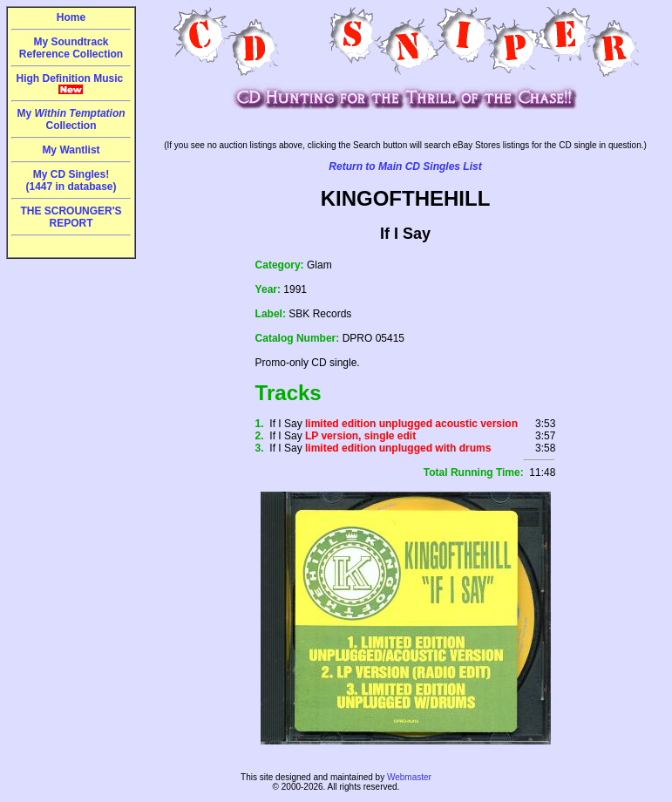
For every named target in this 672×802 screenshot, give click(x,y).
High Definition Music (71, 84)
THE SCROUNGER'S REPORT (71, 217)
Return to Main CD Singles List (405, 167)
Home (71, 17)
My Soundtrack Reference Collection (71, 48)
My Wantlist (71, 150)
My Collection (71, 119)
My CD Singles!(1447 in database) (71, 180)
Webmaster (409, 777)
